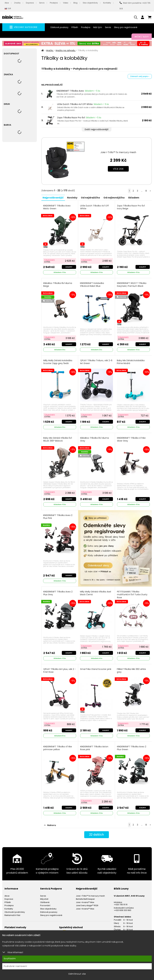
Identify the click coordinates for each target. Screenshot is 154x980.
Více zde (118, 169)
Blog (75, 3)
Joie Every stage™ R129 (87, 903)
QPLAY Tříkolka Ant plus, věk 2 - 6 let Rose (59, 669)
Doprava (30, 3)
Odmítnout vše (77, 974)
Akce (7, 3)
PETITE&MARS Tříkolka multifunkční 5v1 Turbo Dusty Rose (132, 593)
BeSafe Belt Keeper (85, 897)
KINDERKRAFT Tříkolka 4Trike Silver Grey (131, 438)
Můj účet (44, 897)
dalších (96, 832)
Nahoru (50, 823)
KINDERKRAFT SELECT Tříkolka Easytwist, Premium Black (132, 284)
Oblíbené (45, 900)
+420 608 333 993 (122, 908)
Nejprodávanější (54, 197)
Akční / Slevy (142, 37)
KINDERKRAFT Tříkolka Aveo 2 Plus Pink (58, 515)
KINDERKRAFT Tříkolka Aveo (70, 91)
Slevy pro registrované (126, 27)
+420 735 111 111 (121, 902)
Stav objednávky (90, 3)
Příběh (75, 27)
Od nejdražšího (92, 197)
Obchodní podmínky (15, 910)
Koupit (69, 266)
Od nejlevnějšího (116, 197)
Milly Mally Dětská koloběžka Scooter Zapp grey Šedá (58, 361)
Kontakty (107, 3)
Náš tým (98, 27)
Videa (66, 3)
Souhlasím (10, 959)
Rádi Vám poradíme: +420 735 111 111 (135, 6)
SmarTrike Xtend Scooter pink (96, 667)
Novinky (73, 197)
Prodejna (54, 3)
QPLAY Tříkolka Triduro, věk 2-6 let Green (96, 361)
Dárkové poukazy (59, 27)
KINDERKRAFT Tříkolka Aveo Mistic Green (57, 207)
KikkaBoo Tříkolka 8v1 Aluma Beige (58, 284)
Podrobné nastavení (15, 966)
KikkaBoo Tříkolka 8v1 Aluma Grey (95, 438)
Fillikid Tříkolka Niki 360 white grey (132, 669)
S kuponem (50, 259)
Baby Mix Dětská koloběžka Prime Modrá (131, 361)
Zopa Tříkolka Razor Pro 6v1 (71, 118)
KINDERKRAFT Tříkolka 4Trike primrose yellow (58, 746)
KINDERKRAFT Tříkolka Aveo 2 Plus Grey (58, 592)
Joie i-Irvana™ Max (85, 900)
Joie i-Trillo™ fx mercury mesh (118, 152)
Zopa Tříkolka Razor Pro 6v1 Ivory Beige (131, 207)
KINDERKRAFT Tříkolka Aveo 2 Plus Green (132, 746)
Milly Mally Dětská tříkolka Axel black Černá (96, 592)
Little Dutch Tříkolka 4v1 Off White (75, 104)
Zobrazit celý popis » (140, 76)
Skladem (136, 197)
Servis (42, 3)
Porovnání (45, 903)
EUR (8, 9)
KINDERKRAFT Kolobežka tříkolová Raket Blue (92, 284)
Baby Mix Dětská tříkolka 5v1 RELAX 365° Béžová (58, 438)
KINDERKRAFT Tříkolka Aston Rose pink (94, 746)
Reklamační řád (12, 913)
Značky (17, 3)
